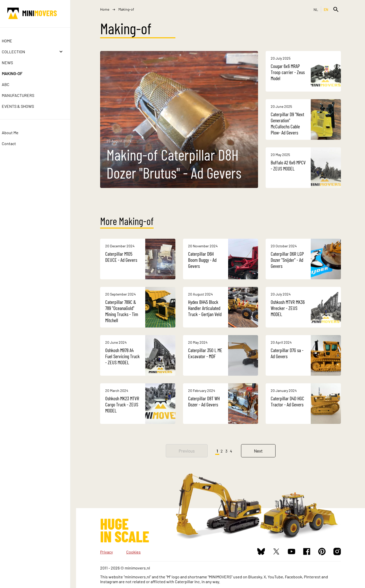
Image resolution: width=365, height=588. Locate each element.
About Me (16, 133)
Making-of (18, 73)
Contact (15, 143)
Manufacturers (24, 95)
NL (316, 10)
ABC (11, 84)
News (13, 63)
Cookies (133, 552)
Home (13, 41)
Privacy (106, 552)
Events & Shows (24, 106)
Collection (19, 52)
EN (326, 10)
